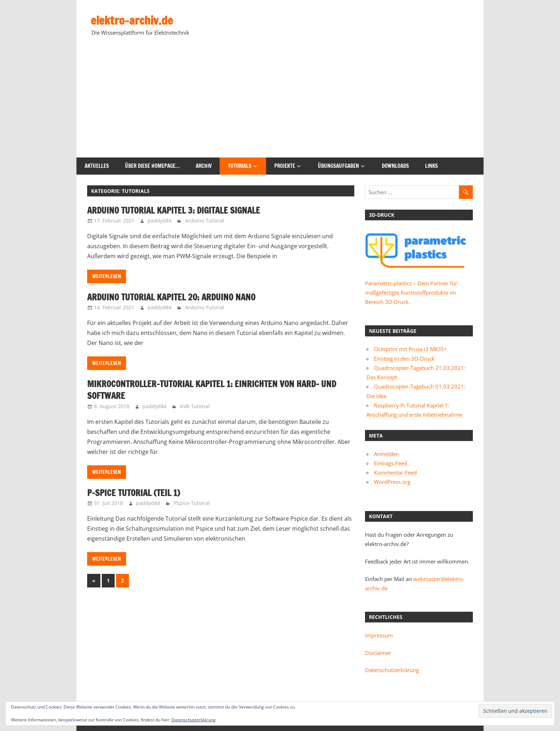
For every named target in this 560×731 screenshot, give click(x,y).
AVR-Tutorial (195, 406)
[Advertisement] (280, 104)
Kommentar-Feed (395, 472)
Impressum (379, 635)
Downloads (395, 166)
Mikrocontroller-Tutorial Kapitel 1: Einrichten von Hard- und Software (212, 390)
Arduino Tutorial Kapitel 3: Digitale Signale (174, 210)
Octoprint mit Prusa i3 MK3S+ (411, 349)
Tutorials (240, 166)
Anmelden (386, 454)
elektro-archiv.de (132, 20)
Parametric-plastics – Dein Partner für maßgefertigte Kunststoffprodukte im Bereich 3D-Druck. (411, 293)
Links (431, 166)
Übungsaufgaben (338, 166)
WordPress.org (392, 482)
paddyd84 (159, 221)
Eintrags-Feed (391, 463)
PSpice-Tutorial (192, 503)
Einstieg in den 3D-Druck (404, 359)
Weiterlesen (107, 276)
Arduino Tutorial (205, 221)
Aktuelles (97, 166)
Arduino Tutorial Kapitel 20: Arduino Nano (171, 297)
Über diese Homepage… (152, 166)
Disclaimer (378, 653)
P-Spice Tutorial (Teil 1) (134, 493)
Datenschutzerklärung (392, 670)
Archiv (204, 166)
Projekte (285, 166)
